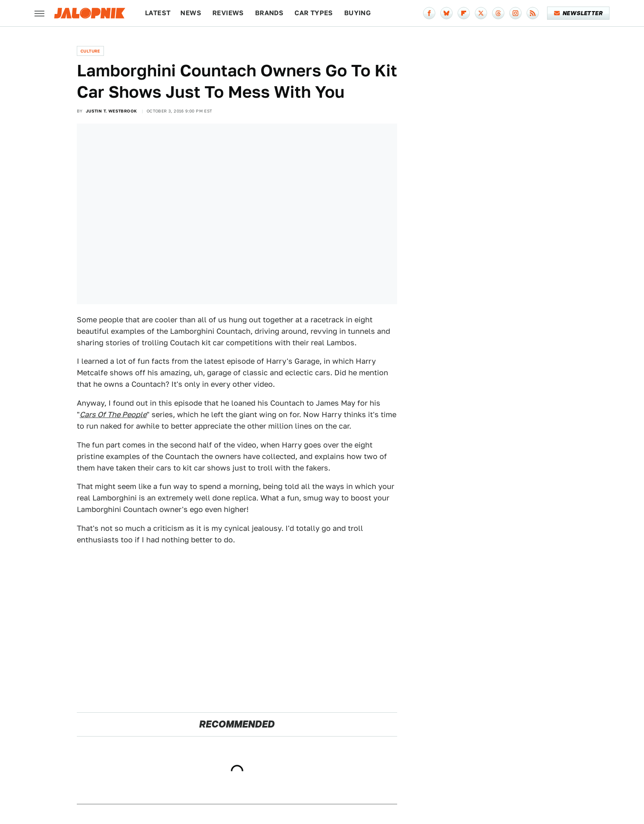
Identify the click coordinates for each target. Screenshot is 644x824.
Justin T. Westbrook (112, 111)
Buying (358, 13)
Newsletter (578, 13)
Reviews (228, 13)
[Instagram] (515, 13)
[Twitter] (481, 13)
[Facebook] (429, 13)
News (191, 13)
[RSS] (533, 13)
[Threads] (498, 13)
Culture (90, 51)
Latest (158, 13)
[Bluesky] (446, 13)
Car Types (314, 13)
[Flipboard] (464, 13)
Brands (269, 13)
